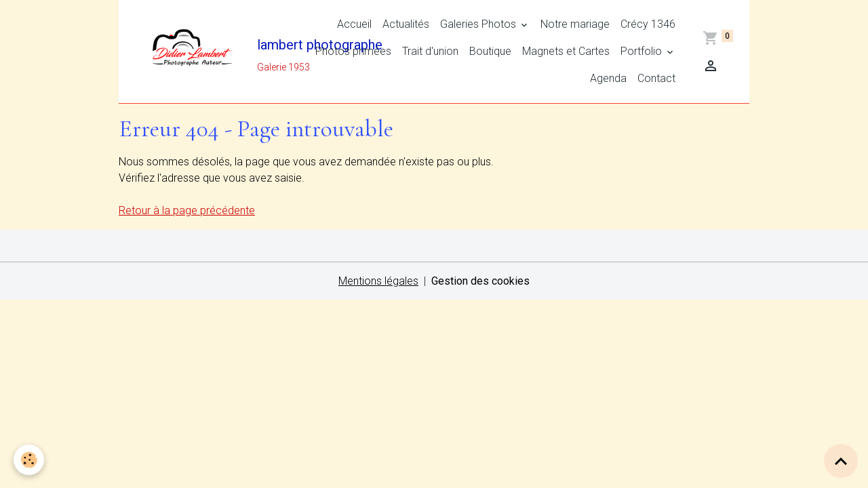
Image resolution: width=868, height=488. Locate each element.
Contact (656, 78)
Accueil (354, 24)
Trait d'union (430, 51)
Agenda (608, 78)
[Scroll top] (841, 461)
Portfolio (643, 51)
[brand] (195, 52)
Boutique (490, 51)
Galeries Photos (479, 24)
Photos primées (353, 51)
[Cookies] (29, 460)
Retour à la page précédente (187, 210)
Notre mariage (575, 24)
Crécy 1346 (648, 24)
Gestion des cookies (480, 281)
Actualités (406, 24)
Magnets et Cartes (566, 51)
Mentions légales (378, 281)
